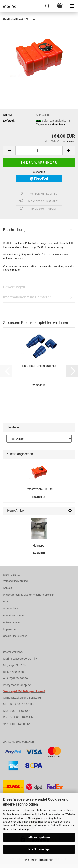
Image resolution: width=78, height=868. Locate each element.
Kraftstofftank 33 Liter (39, 489)
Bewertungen (14, 287)
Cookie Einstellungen (15, 636)
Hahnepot (39, 546)
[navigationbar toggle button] (72, 6)
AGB (6, 602)
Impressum (10, 629)
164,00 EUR (39, 497)
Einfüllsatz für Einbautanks (39, 366)
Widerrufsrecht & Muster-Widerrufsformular (28, 595)
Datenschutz (10, 609)
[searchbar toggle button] (47, 6)
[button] (9, 150)
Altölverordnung (12, 622)
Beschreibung (14, 230)
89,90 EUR (39, 553)
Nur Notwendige (39, 849)
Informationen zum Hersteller (27, 297)
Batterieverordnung (14, 615)
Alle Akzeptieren (39, 837)
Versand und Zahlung (15, 581)
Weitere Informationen (39, 860)
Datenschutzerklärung (16, 829)
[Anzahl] (39, 150)
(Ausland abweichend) (54, 124)
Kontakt (8, 588)
